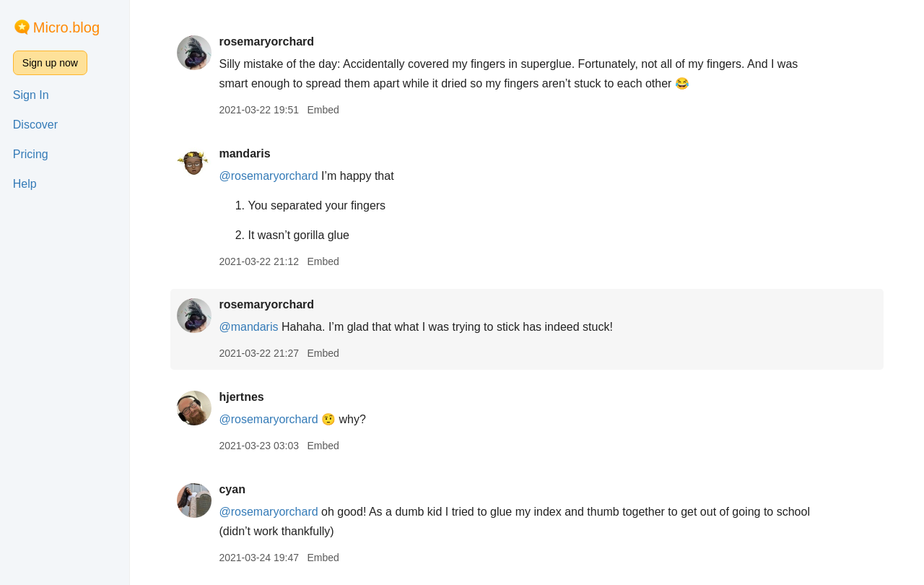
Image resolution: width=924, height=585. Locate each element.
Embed (323, 110)
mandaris (244, 153)
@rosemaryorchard (268, 176)
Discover (35, 125)
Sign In (31, 95)
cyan (232, 489)
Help (25, 184)
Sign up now (50, 63)
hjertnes (241, 397)
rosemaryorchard (266, 42)
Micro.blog (66, 27)
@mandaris (248, 327)
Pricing (31, 154)
